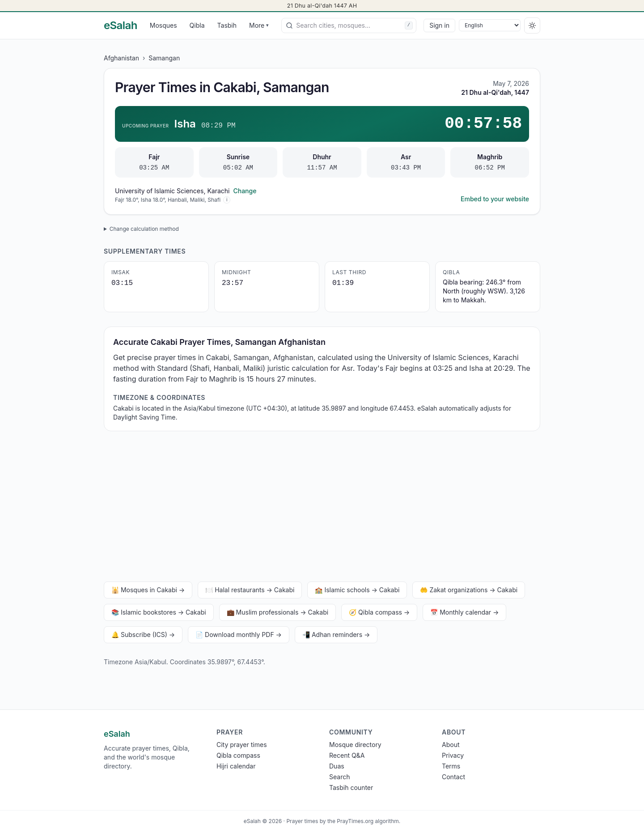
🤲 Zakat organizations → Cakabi (469, 590)
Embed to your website (495, 199)
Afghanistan (121, 58)
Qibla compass (238, 755)
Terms (451, 766)
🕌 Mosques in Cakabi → (148, 590)
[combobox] (349, 25)
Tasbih (227, 25)
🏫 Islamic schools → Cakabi (357, 590)
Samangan (164, 58)
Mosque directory (355, 745)
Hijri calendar (236, 766)
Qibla (197, 25)
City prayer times (242, 745)
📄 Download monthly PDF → (239, 635)
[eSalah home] (121, 25)
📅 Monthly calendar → (464, 612)
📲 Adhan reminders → (336, 635)
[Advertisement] (322, 508)
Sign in (439, 25)
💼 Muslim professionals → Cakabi (278, 612)
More (259, 25)
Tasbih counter (351, 787)
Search (339, 777)
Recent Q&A (347, 755)
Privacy (453, 755)
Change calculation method (144, 229)
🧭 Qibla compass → (379, 612)
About (451, 745)
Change (245, 191)
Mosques (163, 25)
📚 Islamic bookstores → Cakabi (159, 612)
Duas (337, 766)
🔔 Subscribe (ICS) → (143, 635)
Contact (453, 777)
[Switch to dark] (532, 25)
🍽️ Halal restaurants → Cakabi (250, 590)
